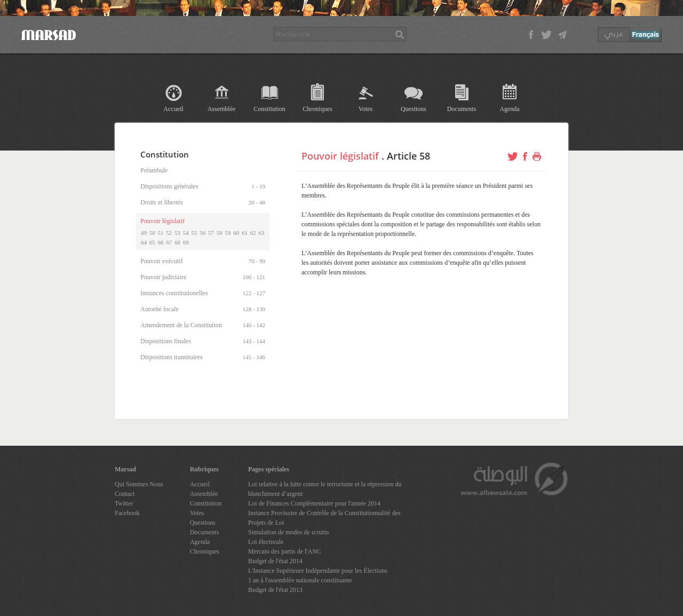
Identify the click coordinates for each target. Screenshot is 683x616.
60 (236, 233)
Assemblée (222, 109)
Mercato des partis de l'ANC (285, 551)
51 (161, 233)
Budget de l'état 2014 (275, 561)
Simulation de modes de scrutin (288, 532)
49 (144, 233)
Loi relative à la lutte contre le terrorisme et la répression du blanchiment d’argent (325, 489)
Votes (366, 109)
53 (177, 233)
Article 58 (408, 156)
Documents (462, 109)
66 (161, 242)
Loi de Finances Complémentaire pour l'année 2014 (314, 503)
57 (211, 233)
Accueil (173, 109)
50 (152, 233)
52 (169, 233)
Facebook (127, 513)
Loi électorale (266, 542)
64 (144, 242)
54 (186, 233)
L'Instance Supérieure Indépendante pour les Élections (318, 571)
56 (202, 233)
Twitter (124, 503)
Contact (125, 494)
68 (177, 242)
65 (152, 242)
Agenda (509, 109)
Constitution (269, 109)
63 (262, 233)
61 (245, 233)
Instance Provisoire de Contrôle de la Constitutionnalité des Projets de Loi (324, 518)
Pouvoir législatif (340, 156)
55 (194, 233)
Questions (414, 109)
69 (186, 242)
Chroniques (317, 109)
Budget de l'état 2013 (275, 590)
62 (253, 233)
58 (220, 233)
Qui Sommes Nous (139, 484)
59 (228, 233)
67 (169, 242)
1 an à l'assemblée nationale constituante (300, 580)
